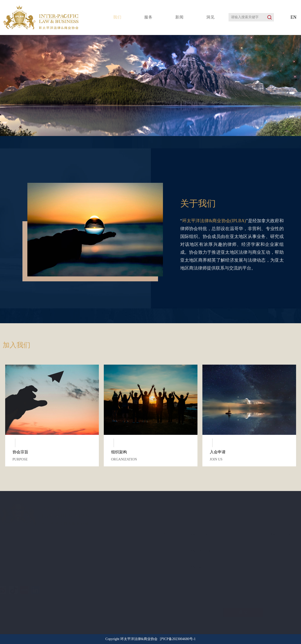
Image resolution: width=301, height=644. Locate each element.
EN (294, 17)
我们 (117, 17)
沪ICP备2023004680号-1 (178, 639)
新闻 (179, 17)
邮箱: (230, 533)
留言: (150, 568)
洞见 (211, 17)
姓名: (150, 534)
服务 (148, 17)
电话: (150, 550)
